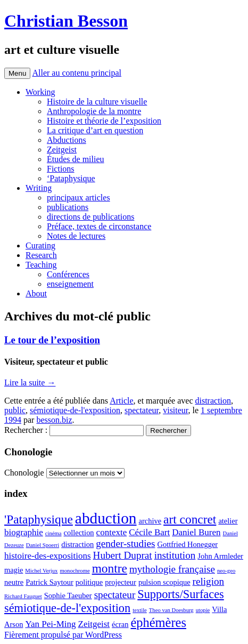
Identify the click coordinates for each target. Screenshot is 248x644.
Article (121, 401)
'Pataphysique (39, 519)
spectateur (142, 410)
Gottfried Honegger (187, 544)
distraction (213, 401)
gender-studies (125, 544)
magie (14, 570)
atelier (228, 521)
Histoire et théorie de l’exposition (104, 121)
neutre (14, 582)
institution (175, 555)
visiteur (175, 410)
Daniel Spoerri (43, 545)
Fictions (61, 169)
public (15, 410)
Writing (39, 188)
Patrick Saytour (49, 582)
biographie (24, 532)
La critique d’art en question (95, 130)
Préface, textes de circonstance (99, 226)
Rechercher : (26, 430)
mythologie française (172, 569)
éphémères (158, 622)
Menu (17, 73)
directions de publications (90, 217)
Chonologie (24, 473)
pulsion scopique (164, 582)
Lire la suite (30, 383)
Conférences (68, 274)
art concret (190, 519)
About (36, 293)
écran (120, 624)
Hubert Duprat (123, 555)
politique (89, 582)
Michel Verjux (41, 571)
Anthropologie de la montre (94, 111)
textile (140, 610)
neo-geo (226, 571)
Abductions (67, 140)
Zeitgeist (62, 150)
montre (110, 568)
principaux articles (78, 198)
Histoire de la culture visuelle (97, 102)
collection (79, 533)
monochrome (75, 571)
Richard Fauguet (23, 596)
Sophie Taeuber (68, 595)
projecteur (121, 582)
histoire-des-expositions (48, 556)
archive (150, 521)
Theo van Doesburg (171, 610)
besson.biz (54, 420)
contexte (112, 532)
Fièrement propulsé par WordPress (63, 635)
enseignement (70, 284)
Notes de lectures (76, 236)
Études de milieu (76, 159)
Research (41, 255)
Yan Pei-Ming (50, 624)
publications (68, 207)
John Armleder (220, 556)
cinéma (53, 533)
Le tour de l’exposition (52, 340)
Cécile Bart (149, 532)
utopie (203, 610)
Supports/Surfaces (180, 594)
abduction (106, 518)
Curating (40, 245)
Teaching (41, 265)
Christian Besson (66, 21)
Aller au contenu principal (77, 73)
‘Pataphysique (71, 178)
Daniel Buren (196, 532)
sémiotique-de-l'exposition (75, 410)
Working (40, 92)
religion (209, 581)
